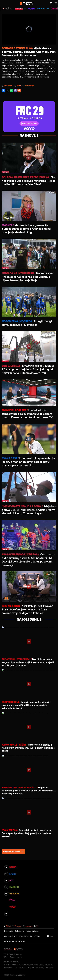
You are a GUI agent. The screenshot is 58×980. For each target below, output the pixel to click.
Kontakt (37, 936)
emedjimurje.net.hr (11, 964)
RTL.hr (6, 957)
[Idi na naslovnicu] (27, 6)
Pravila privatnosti (25, 936)
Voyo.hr (20, 957)
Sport (13, 874)
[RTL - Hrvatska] (8, 949)
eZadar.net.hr (40, 967)
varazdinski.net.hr (46, 964)
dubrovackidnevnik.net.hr (24, 967)
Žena (12, 900)
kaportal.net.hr (32, 964)
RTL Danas (30, 86)
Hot (11, 880)
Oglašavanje (20, 931)
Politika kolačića (10, 936)
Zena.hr (13, 957)
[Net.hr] (19, 949)
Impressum (8, 931)
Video (12, 907)
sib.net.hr (22, 964)
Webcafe (14, 894)
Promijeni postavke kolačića (15, 941)
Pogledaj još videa (13, 851)
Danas (13, 867)
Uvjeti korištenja (33, 931)
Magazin (14, 887)
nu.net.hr (50, 967)
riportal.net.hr (9, 967)
